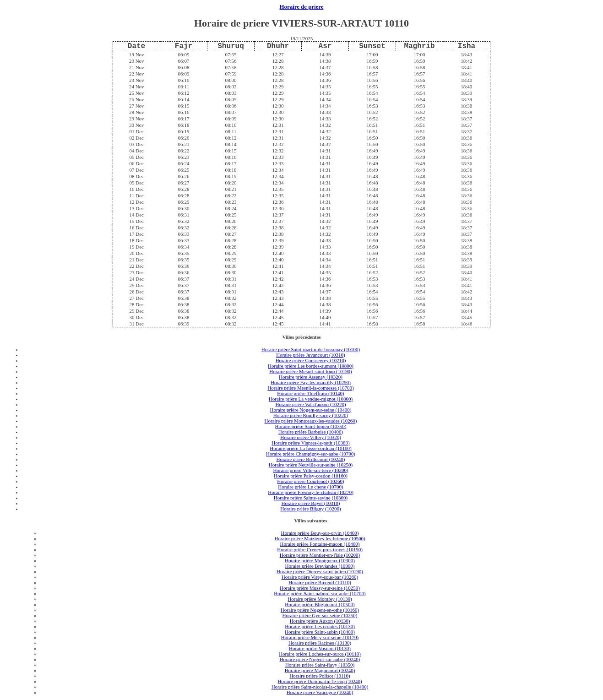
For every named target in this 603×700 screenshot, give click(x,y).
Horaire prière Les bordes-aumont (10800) (311, 366)
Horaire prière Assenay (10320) (311, 377)
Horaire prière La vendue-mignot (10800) (311, 399)
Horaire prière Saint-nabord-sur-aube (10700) (320, 593)
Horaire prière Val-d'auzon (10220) (310, 404)
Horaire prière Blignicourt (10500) (320, 604)
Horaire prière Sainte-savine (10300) (311, 498)
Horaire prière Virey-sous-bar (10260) (320, 577)
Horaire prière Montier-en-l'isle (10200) (320, 555)
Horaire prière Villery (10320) (311, 437)
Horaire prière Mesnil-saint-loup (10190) (311, 371)
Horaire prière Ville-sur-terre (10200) (310, 470)
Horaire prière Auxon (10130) (320, 621)
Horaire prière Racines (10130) (320, 643)
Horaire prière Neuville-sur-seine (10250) (311, 465)
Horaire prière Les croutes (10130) (320, 626)
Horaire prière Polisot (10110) (320, 676)
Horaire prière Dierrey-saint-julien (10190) (320, 571)
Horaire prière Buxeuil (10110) (320, 582)
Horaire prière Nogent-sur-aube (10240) (320, 659)
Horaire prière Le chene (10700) (310, 487)
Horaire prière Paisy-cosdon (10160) (311, 476)
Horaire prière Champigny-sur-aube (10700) (311, 454)
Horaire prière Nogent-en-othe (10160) (320, 610)
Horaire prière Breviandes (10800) (320, 566)
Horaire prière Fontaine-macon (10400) (320, 544)
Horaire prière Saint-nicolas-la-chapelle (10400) (320, 687)
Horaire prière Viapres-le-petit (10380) (310, 443)
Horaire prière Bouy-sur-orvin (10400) (320, 533)
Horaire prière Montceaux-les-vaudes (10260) (311, 421)
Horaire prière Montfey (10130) (320, 599)
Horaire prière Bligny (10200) (310, 509)
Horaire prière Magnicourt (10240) (320, 670)
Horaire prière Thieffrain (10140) (311, 393)
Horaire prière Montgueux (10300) (320, 560)
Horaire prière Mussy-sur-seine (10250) (320, 588)
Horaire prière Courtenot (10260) (310, 481)
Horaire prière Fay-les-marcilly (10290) (311, 382)
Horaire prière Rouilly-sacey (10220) (311, 415)
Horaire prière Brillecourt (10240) (311, 459)
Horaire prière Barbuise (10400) (311, 432)
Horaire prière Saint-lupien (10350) (310, 426)
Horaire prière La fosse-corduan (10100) (310, 448)
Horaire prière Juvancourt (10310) (311, 355)
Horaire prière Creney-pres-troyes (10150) (320, 549)
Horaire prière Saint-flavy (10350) (320, 665)
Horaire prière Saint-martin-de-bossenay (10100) (311, 349)
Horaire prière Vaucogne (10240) (320, 692)
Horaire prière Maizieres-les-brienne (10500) (320, 538)
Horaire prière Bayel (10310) (311, 503)
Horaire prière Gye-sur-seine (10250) (320, 615)
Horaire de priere (302, 7)
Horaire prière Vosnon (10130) (320, 648)
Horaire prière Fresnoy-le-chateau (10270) (311, 492)
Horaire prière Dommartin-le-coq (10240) (320, 681)
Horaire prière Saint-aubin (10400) (320, 632)
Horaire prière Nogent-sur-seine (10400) (311, 410)
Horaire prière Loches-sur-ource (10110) (320, 654)
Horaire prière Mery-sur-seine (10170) (320, 637)
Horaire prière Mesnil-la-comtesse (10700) (310, 388)
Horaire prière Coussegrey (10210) (311, 360)
